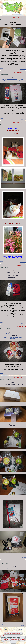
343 (16, 629)
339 (8, 629)
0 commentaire (23, 119)
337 (25, 628)
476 (21, 629)
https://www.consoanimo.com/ (13, 334)
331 (12, 628)
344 (18, 629)
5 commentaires (23, 69)
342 (14, 629)
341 (12, 629)
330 (9, 628)
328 (5, 628)
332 (14, 628)
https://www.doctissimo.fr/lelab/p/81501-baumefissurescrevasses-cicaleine (13, 80)
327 (3, 628)
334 (18, 628)
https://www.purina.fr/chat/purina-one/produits (13, 338)
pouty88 (2, 68)
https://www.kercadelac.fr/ (13, 568)
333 (16, 628)
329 (7, 628)
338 (5, 629)
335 (20, 628)
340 (10, 629)
